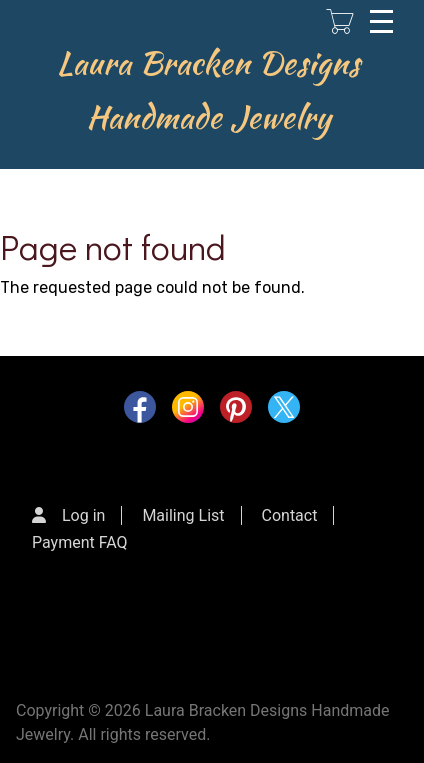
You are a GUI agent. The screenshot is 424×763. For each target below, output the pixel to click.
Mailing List (183, 515)
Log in (83, 515)
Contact (290, 515)
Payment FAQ (80, 542)
